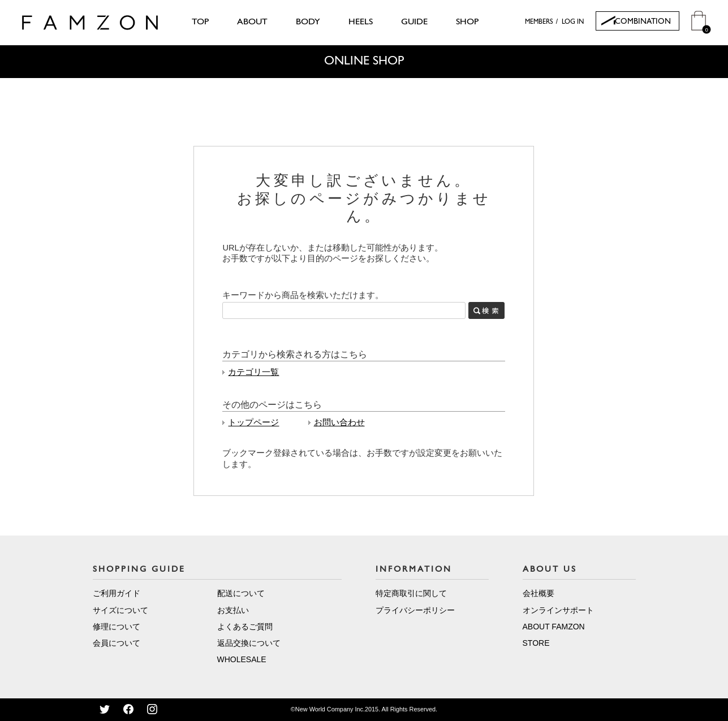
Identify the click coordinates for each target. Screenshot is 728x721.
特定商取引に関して (411, 593)
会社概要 (539, 593)
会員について (117, 643)
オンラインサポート (558, 610)
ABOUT (252, 22)
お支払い (233, 610)
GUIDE (414, 22)
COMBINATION (643, 22)
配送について (241, 593)
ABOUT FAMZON (554, 627)
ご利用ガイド (117, 593)
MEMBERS (539, 22)
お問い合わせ (339, 422)
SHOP (467, 22)
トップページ (253, 422)
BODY (308, 22)
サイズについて (120, 610)
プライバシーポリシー (415, 610)
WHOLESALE (242, 659)
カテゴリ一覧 (253, 372)
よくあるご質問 (245, 627)
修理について (117, 627)
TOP (200, 22)
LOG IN (573, 22)
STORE (536, 643)
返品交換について (249, 643)
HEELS (361, 22)
